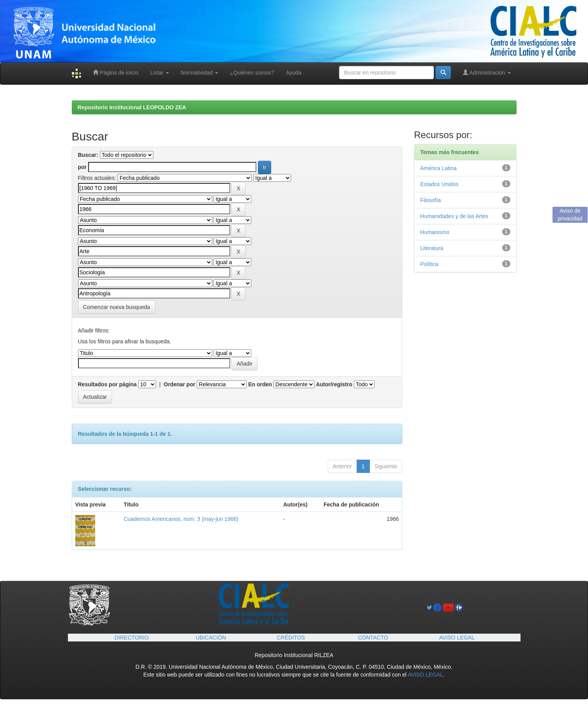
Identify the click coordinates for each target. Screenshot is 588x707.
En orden (260, 384)
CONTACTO (373, 638)
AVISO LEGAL (457, 638)
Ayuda (294, 73)
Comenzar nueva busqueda (117, 307)
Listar (160, 73)
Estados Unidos (439, 184)
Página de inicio (116, 72)
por (83, 167)
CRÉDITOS (291, 638)
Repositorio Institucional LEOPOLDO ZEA (132, 107)
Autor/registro (334, 384)
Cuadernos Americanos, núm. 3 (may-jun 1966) (181, 519)
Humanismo (435, 232)
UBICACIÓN (211, 638)
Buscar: (88, 155)
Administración (487, 72)
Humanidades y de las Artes (454, 216)
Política (429, 264)
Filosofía (431, 200)
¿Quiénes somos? (252, 73)
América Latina (438, 168)
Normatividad (199, 73)
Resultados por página (107, 384)
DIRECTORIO (132, 638)
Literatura (432, 248)
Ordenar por (180, 384)
